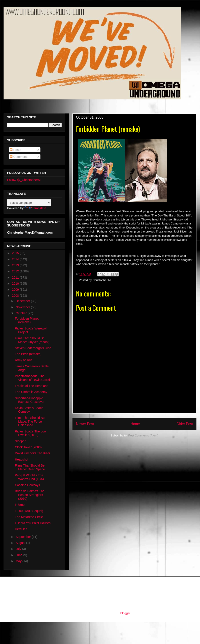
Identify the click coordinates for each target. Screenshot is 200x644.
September (24, 537)
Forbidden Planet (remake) (27, 320)
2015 (16, 253)
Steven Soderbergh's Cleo (33, 348)
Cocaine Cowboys (27, 485)
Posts (15, 150)
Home (135, 424)
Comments (19, 157)
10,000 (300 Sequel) (29, 511)
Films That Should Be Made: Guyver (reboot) (32, 340)
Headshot (22, 459)
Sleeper (20, 441)
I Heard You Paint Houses (33, 523)
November (23, 307)
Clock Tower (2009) (28, 447)
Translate (35, 208)
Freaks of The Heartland (32, 386)
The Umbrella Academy (31, 392)
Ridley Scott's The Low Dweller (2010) (31, 433)
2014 (16, 259)
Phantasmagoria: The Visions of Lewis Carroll (33, 378)
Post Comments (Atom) (143, 435)
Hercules (21, 529)
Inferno (20, 505)
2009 (16, 290)
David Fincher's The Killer (33, 453)
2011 (16, 278)
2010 (16, 284)
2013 (16, 265)
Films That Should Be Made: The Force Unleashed (30, 422)
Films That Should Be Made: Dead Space (30, 467)
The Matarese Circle (29, 517)
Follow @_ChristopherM (24, 180)
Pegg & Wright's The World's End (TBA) (29, 477)
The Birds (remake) (28, 354)
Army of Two (24, 360)
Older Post (185, 424)
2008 (16, 296)
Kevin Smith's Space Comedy (29, 410)
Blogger (125, 613)
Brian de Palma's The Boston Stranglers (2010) (30, 495)
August (21, 543)
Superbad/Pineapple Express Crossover (30, 400)
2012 (16, 271)
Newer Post (85, 424)
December (23, 301)
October (22, 313)
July (19, 549)
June (19, 555)
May (19, 561)
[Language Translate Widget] (29, 203)
